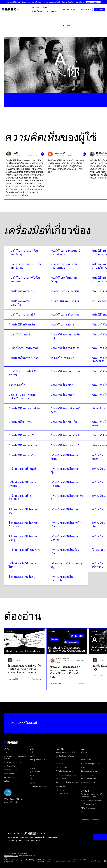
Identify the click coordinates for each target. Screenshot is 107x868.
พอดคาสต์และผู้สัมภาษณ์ (90, 764)
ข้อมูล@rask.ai (95, 861)
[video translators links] (25, 252)
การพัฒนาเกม (61, 786)
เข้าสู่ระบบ (74, 9)
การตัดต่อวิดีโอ (61, 760)
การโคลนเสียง (9, 766)
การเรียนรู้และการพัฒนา (65, 756)
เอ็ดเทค (84, 752)
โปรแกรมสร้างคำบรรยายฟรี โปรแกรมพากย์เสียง (92, 795)
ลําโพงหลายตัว (10, 774)
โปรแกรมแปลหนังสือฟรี (90, 820)
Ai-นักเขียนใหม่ (10, 777)
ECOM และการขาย (89, 779)
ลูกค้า (32, 752)
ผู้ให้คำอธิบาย (61, 779)
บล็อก (32, 779)
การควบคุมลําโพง (11, 770)
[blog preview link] (25, 659)
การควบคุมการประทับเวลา (14, 762)
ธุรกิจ (83, 767)
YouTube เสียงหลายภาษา (65, 771)
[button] (36, 8)
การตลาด (59, 764)
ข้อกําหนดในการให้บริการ (79, 861)
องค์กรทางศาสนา (62, 794)
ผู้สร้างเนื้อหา (86, 760)
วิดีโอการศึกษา (61, 767)
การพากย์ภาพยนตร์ (88, 782)
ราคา (47, 11)
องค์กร (32, 783)
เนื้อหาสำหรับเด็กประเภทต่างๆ (67, 782)
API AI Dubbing (36, 775)
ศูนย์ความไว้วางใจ (11, 802)
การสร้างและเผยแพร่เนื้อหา (66, 775)
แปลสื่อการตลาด (87, 812)
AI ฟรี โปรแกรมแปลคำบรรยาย (93, 800)
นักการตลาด (86, 756)
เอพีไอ (6, 781)
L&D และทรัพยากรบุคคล (90, 771)
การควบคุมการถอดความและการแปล (15, 757)
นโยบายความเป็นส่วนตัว (63, 861)
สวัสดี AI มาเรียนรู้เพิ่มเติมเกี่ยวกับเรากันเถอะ (45, 861)
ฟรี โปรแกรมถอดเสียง (89, 804)
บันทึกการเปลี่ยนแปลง (38, 787)
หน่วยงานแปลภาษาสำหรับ (65, 752)
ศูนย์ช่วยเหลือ (35, 772)
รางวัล (32, 756)
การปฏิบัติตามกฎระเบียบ (39, 760)
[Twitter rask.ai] (105, 861)
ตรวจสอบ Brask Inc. (11, 856)
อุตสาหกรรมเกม (87, 775)
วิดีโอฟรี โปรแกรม (88, 808)
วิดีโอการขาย (61, 790)
